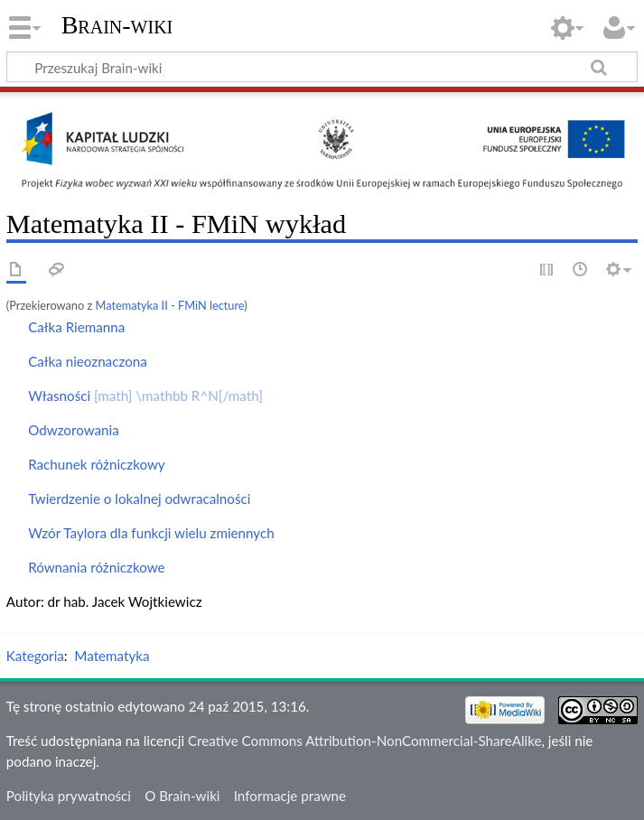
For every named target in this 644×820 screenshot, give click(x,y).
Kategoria (35, 656)
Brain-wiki (117, 25)
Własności (145, 396)
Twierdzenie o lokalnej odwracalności (139, 499)
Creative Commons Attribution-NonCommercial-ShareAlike (365, 741)
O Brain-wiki (182, 796)
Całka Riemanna (76, 327)
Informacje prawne (290, 796)
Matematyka (112, 656)
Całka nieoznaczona (88, 361)
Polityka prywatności (69, 796)
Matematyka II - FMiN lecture (169, 305)
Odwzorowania (74, 430)
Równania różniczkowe (96, 567)
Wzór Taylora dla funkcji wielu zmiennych (151, 533)
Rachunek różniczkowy (97, 464)
